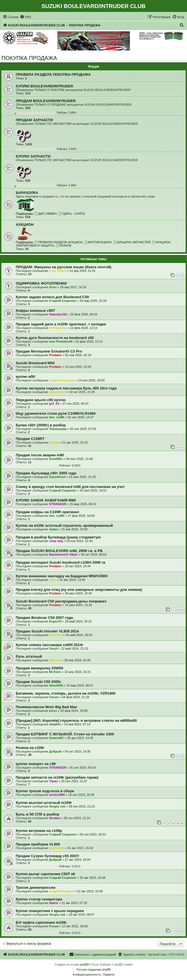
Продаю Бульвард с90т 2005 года (46, 473)
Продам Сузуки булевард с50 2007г (48, 856)
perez (53, 711)
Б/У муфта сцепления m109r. (42, 922)
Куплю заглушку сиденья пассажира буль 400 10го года (66, 388)
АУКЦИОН (25, 225)
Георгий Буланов (62, 380)
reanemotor (57, 392)
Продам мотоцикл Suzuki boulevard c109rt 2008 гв (61, 562)
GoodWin (56, 459)
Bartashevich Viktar (63, 554)
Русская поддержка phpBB (93, 970)
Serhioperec (58, 328)
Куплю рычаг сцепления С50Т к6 (45, 874)
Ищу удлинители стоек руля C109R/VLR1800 (56, 413)
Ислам (54, 442)
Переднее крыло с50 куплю (41, 400)
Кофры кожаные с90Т (35, 311)
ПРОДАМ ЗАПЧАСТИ (34, 120)
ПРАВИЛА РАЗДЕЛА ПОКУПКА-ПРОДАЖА (53, 74)
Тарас (53, 781)
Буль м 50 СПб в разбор (38, 814)
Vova (52, 580)
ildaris (53, 903)
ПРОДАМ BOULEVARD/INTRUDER (46, 101)
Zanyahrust (57, 477)
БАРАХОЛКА (27, 193)
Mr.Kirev (55, 672)
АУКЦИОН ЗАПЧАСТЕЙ (132, 242)
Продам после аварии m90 (40, 455)
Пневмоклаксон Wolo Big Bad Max (46, 707)
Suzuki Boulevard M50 (35, 363)
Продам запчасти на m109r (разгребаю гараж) (57, 777)
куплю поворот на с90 (36, 764)
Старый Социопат (63, 301)
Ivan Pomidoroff (61, 341)
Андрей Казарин (61, 891)
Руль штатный (29, 656)
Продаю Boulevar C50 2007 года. (45, 618)
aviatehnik (57, 848)
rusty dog (56, 541)
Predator (55, 355)
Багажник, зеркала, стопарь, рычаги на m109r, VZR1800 (66, 693)
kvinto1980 (57, 795)
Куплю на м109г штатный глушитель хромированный (64, 526)
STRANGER (58, 504)
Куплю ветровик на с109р (39, 831)
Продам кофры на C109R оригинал (48, 512)
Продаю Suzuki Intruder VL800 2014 (47, 631)
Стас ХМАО (57, 271)
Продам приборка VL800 (38, 844)
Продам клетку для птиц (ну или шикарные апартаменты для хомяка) (79, 590)
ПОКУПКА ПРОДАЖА (29, 58)
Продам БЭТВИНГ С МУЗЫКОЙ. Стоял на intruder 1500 (65, 734)
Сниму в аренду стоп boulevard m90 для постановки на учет (70, 487)
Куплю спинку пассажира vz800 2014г (50, 645)
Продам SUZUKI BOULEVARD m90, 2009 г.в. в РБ (59, 551)
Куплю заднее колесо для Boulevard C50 (52, 297)
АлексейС (56, 738)
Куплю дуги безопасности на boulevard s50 (55, 338)
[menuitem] (25, 17)
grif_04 (54, 404)
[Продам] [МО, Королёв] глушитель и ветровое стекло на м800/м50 (76, 721)
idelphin (55, 724)
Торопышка (58, 429)
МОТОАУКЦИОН (98, 242)
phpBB (84, 965)
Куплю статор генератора (39, 899)
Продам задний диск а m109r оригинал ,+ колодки (61, 324)
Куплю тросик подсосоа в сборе (45, 791)
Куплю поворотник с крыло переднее (50, 911)
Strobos (55, 818)
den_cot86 (57, 417)
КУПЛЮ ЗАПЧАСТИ (33, 156)
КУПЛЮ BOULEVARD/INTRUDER (44, 86)
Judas (53, 529)
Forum (54, 697)
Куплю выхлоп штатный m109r (44, 803)
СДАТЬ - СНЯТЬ (72, 214)
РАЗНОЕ (64, 245)
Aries (53, 287)
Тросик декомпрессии (36, 887)
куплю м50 (25, 377)
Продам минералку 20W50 (39, 668)
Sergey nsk (57, 806)
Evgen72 (55, 621)
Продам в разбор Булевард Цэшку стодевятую (58, 537)
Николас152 (58, 314)
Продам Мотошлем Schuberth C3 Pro (49, 351)
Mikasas (55, 660)
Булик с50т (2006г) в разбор (41, 425)
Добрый (55, 751)
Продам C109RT (30, 439)
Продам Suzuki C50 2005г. (39, 682)
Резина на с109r (30, 748)
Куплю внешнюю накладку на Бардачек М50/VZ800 (62, 576)
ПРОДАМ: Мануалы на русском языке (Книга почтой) (64, 267)
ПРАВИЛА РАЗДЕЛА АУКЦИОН (59, 242)
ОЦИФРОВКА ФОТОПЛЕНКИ (41, 283)
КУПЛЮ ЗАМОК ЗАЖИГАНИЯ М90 (46, 500)
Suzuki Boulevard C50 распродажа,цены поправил (61, 601)
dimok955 (56, 685)
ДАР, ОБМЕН (46, 214)
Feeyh (53, 649)
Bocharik (56, 635)
